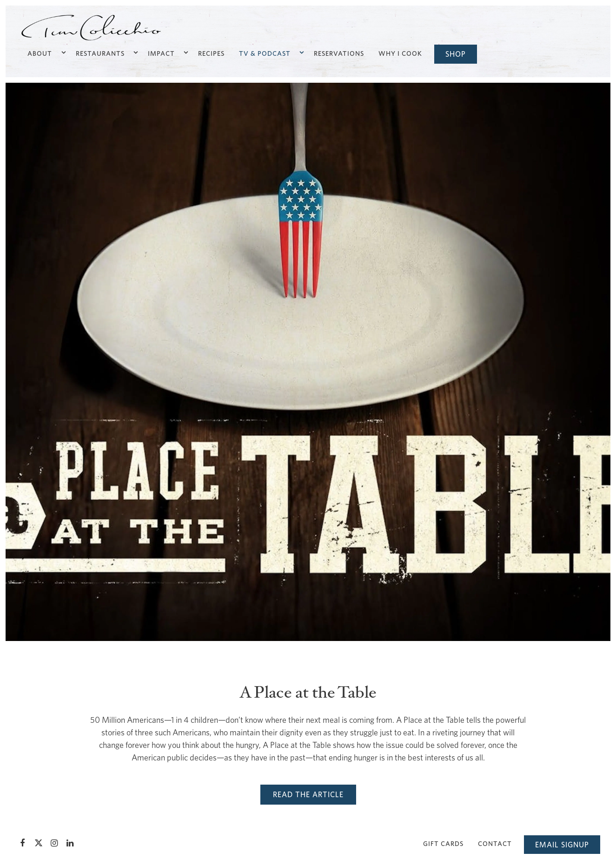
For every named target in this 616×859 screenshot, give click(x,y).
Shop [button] (456, 54)
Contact (495, 843)
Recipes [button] (211, 53)
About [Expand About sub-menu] (46, 53)
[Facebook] (23, 843)
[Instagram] (54, 843)
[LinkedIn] (70, 843)
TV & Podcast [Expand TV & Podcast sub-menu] (271, 53)
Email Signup (562, 845)
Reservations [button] (339, 53)
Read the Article (308, 794)
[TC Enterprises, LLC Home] (91, 27)
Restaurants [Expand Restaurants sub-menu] (106, 53)
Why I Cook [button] (400, 53)
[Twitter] (39, 843)
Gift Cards (443, 843)
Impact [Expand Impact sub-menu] (167, 53)
